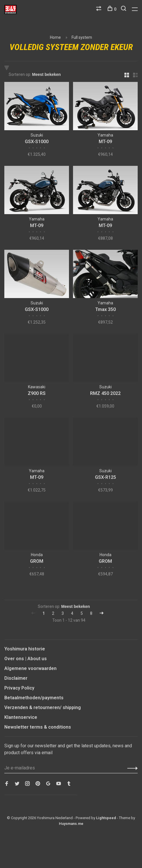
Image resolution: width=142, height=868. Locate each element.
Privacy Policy (19, 688)
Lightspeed (106, 818)
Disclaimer (16, 678)
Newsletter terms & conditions (38, 727)
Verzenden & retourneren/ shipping (43, 707)
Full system (82, 37)
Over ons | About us (26, 659)
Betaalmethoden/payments (34, 698)
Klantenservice (21, 717)
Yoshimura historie (25, 649)
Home (55, 37)
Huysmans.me (71, 824)
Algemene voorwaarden (30, 668)
